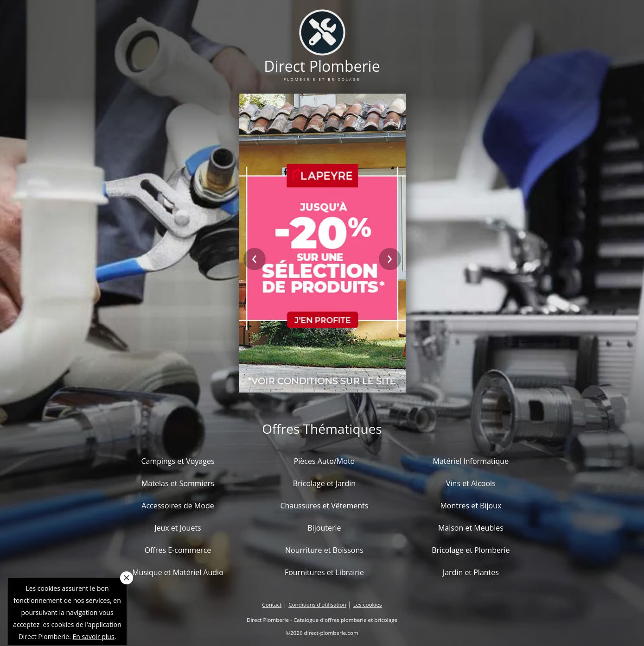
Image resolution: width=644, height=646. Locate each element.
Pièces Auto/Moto (325, 461)
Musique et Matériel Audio (178, 572)
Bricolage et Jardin (324, 483)
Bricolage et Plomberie (471, 550)
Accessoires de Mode (178, 506)
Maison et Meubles (471, 528)
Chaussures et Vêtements (324, 506)
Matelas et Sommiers (178, 483)
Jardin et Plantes (471, 572)
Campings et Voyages (178, 461)
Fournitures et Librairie (324, 572)
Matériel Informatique (471, 461)
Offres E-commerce (178, 550)
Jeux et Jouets (178, 528)
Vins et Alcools (471, 483)
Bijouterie (324, 528)
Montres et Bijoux (471, 506)
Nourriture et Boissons (324, 550)
